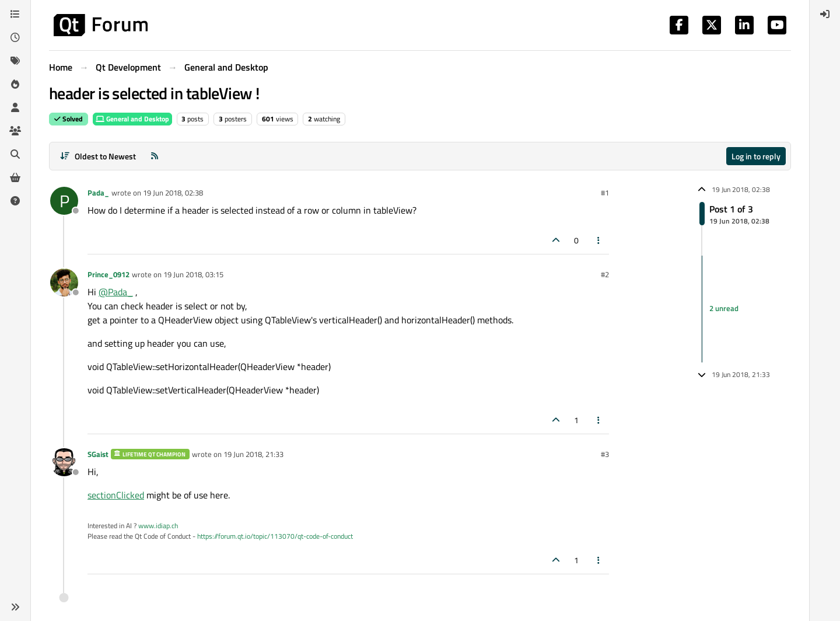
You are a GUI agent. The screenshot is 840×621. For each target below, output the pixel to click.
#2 (605, 274)
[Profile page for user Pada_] (64, 201)
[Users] (15, 107)
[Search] (15, 154)
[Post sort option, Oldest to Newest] (98, 156)
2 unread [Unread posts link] (724, 309)
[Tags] (15, 61)
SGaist (98, 454)
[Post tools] (599, 240)
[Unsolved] (15, 201)
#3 (605, 454)
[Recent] (15, 37)
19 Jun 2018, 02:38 (173, 193)
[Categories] (15, 14)
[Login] (825, 14)
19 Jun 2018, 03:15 (193, 274)
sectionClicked (116, 495)
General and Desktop (132, 119)
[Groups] (15, 131)
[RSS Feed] (155, 156)
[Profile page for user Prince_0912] (64, 282)
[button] (15, 607)
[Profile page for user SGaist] (64, 462)
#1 (605, 193)
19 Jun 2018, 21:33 (253, 454)
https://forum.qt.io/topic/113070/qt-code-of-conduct (275, 536)
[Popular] (15, 84)
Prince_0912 (108, 274)
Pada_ (98, 193)
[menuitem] (825, 14)
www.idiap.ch (158, 526)
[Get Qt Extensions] (15, 177)
